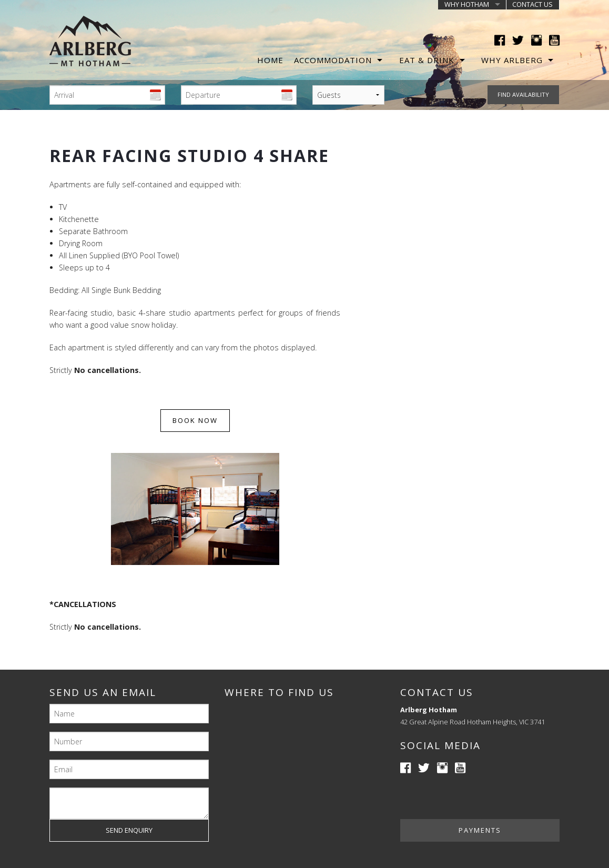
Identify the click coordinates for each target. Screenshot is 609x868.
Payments (480, 830)
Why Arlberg (512, 60)
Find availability (523, 94)
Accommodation (333, 60)
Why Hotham (467, 4)
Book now (195, 420)
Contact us (532, 4)
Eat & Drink (427, 60)
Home (270, 60)
